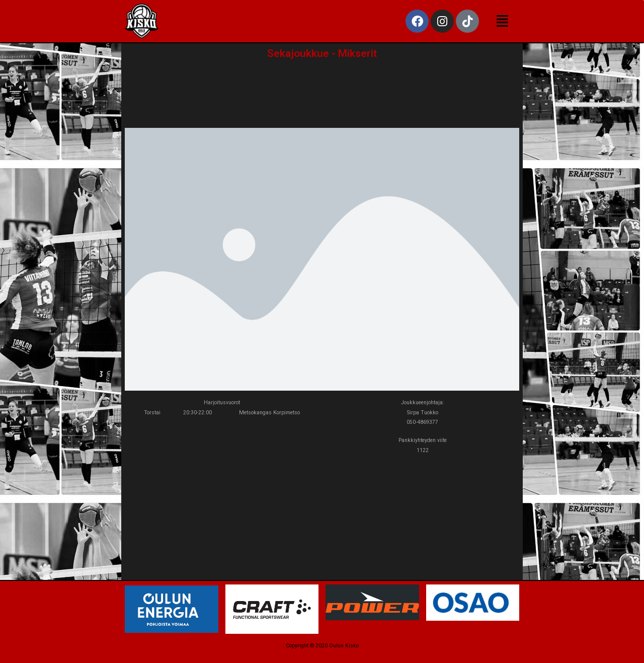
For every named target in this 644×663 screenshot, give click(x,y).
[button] (503, 21)
